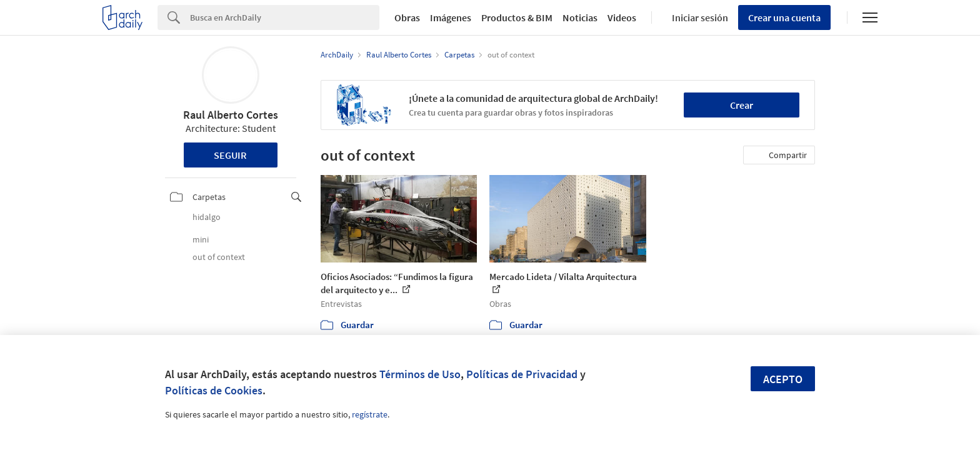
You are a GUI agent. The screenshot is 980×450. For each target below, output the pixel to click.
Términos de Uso (420, 374)
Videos (622, 17)
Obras (407, 17)
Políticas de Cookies (214, 390)
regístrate (370, 414)
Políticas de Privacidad (522, 374)
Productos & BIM (517, 17)
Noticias (580, 17)
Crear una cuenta (784, 17)
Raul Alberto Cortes (231, 115)
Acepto (783, 379)
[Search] (285, 17)
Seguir (230, 155)
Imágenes (451, 17)
